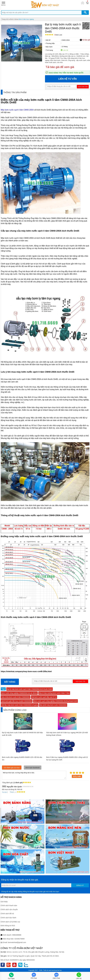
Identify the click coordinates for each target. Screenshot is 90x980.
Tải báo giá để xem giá (60, 67)
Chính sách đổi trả (7, 914)
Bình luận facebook (33, 768)
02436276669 (19, 939)
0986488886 (17, 935)
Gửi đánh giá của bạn (12, 768)
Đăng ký (80, 885)
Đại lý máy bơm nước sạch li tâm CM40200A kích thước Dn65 (30, 689)
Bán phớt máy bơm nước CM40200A (53, 705)
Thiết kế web (47, 970)
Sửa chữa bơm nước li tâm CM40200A (16, 697)
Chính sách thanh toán (9, 906)
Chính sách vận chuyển (9, 909)
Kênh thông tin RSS (8, 926)
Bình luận (58, 35)
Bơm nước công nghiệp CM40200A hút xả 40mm (19, 693)
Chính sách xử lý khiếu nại (10, 922)
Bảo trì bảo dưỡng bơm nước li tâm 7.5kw (54, 693)
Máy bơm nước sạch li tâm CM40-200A (17, 110)
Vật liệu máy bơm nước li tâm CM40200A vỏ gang (20, 705)
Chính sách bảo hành (8, 918)
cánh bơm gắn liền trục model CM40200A (17, 701)
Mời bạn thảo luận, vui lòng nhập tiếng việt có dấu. (34, 775)
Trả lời (4, 792)
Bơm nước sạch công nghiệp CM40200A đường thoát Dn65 (55, 701)
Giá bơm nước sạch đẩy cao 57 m (44, 697)
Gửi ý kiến (77, 776)
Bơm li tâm (14, 19)
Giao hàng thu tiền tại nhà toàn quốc (66, 73)
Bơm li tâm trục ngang (26, 19)
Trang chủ (5, 19)
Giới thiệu (4, 902)
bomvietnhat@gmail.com (17, 942)
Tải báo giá (85, 40)
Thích (11, 792)
